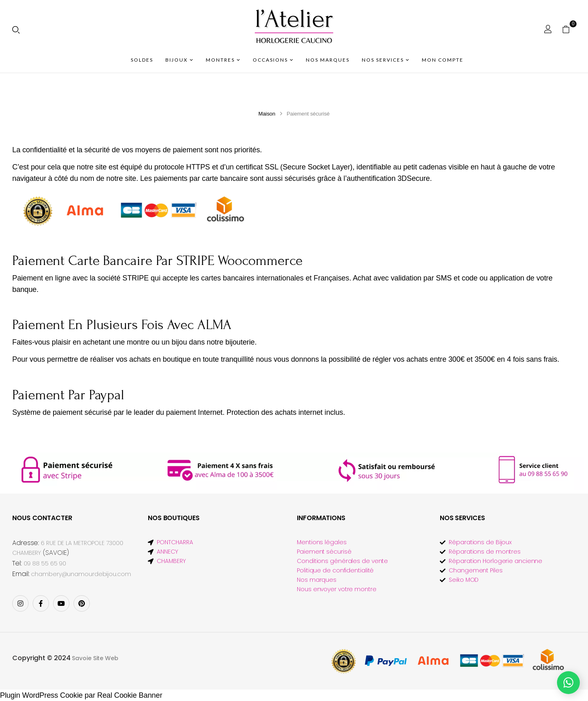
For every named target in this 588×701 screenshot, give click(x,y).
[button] (569, 29)
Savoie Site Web (95, 658)
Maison (267, 114)
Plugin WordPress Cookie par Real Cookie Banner (81, 695)
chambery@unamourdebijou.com (81, 574)
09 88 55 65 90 (45, 563)
